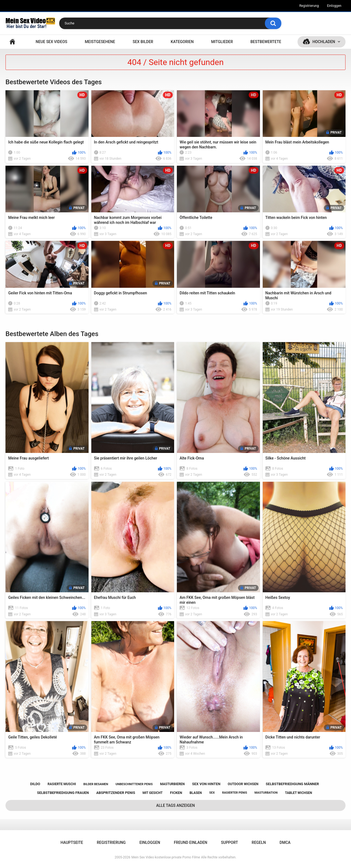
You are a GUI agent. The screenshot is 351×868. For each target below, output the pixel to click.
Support (230, 842)
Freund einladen (191, 842)
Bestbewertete (266, 42)
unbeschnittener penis (134, 784)
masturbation (266, 793)
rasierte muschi (62, 784)
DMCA (285, 842)
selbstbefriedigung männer (292, 784)
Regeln (259, 842)
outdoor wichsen (243, 784)
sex (212, 793)
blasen (196, 793)
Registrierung (309, 6)
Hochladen (324, 42)
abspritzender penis (116, 793)
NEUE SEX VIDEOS (51, 42)
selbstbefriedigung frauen (63, 793)
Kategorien (182, 42)
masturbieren (172, 784)
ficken (176, 793)
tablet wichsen (298, 793)
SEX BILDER (143, 42)
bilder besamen (96, 784)
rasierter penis (235, 793)
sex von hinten (206, 784)
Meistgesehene (100, 42)
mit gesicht (153, 793)
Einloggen (334, 6)
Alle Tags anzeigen (176, 805)
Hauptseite (12, 42)
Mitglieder (222, 42)
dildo (35, 784)
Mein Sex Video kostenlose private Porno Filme (166, 857)
